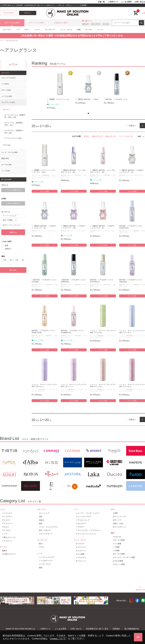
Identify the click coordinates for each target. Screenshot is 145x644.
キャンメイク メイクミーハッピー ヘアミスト (44, 177)
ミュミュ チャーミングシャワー (103, 336)
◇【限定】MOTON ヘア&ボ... (87, 99)
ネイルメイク (81, 547)
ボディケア (117, 520)
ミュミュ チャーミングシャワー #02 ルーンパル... (103, 386)
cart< (136, 11)
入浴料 (115, 513)
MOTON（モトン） (67, 175)
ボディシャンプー (120, 517)
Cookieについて (58, 639)
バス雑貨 (116, 550)
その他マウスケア (9, 554)
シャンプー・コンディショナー (88, 513)
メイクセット (7, 541)
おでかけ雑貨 (118, 561)
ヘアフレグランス (13, 138)
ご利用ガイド (113, 2)
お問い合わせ (140, 2)
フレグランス (50, 30)
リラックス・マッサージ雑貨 (124, 557)
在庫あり (132, 126)
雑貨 (79, 30)
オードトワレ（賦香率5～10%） (14, 124)
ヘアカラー (80, 527)
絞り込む (13, 270)
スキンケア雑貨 (119, 540)
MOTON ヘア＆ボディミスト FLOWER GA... (73, 332)
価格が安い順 (97, 136)
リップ (5, 534)
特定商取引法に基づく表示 (97, 629)
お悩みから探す (61, 23)
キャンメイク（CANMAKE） (41, 175)
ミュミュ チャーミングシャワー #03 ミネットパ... (74, 386)
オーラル (89, 30)
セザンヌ (85, 24)
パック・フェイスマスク (48, 527)
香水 (6, 110)
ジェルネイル (81, 557)
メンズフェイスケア (47, 557)
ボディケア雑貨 (119, 554)
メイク (37, 30)
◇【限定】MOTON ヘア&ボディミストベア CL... (44, 227)
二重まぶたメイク (9, 537)
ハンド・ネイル (66, 30)
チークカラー (7, 517)
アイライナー (7, 524)
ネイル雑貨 (80, 554)
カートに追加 (45, 191)
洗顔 (41, 517)
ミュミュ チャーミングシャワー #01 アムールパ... (132, 386)
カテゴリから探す (12, 23)
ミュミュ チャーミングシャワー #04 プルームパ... (45, 386)
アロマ (6, 145)
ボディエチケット (120, 527)
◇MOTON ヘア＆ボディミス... (116, 99)
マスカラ (5, 527)
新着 (6, 246)
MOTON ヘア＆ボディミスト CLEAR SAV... (132, 227)
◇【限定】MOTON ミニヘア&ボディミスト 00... (73, 171)
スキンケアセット (46, 534)
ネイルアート (81, 551)
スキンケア (7, 30)
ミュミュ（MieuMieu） (98, 336)
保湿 (41, 524)
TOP (2, 41)
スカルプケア (81, 524)
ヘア (18, 30)
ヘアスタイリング (83, 520)
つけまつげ (117, 537)
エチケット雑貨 (119, 564)
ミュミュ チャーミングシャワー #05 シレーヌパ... (132, 332)
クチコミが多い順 (126, 136)
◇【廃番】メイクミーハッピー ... (58, 100)
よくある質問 (126, 2)
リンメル (106, 24)
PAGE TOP (140, 589)
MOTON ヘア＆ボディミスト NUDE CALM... (44, 332)
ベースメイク (7, 513)
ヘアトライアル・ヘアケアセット (89, 530)
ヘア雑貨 (116, 547)
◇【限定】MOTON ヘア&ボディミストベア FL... (131, 171)
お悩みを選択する (13, 203)
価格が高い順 (110, 136)
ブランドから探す (37, 23)
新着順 (86, 136)
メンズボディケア (46, 561)
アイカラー (6, 520)
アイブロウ (6, 530)
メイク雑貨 (117, 544)
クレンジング (44, 513)
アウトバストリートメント (86, 534)
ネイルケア (80, 544)
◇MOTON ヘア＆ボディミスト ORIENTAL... (74, 281)
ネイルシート (81, 561)
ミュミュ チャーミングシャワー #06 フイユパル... (103, 332)
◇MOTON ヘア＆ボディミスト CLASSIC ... (45, 281)
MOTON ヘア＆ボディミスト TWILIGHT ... (132, 281)
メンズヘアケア (45, 564)
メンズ (100, 30)
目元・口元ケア (45, 530)
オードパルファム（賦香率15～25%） (15, 116)
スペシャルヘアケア (84, 517)
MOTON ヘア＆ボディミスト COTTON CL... (103, 281)
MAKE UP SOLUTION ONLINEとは (20, 629)
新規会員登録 (9, 13)
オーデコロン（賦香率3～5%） (14, 132)
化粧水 (41, 520)
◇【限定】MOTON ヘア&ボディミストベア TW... (73, 227)
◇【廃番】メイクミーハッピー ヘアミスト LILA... (44, 171)
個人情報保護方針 (132, 629)
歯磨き (5, 551)
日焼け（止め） (119, 524)
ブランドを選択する (13, 190)
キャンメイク (96, 24)
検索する (13, 232)
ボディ (27, 30)
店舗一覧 (101, 2)
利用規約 (116, 629)
